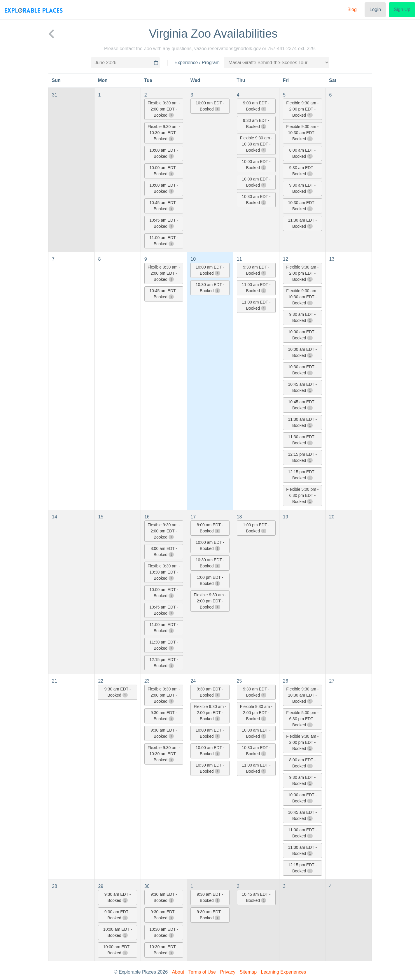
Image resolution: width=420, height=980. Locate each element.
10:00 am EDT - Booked (164, 153)
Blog (352, 9)
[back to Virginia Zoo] (51, 34)
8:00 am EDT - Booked (302, 153)
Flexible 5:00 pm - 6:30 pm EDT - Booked (302, 495)
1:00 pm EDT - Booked (210, 580)
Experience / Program (197, 63)
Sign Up (402, 9)
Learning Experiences (284, 972)
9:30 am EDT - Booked (256, 123)
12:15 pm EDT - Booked (303, 457)
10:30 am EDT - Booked (256, 200)
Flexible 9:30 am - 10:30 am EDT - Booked (164, 133)
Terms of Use (202, 972)
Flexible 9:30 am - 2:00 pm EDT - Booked (164, 109)
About (178, 972)
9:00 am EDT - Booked (256, 106)
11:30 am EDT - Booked (303, 223)
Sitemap (248, 972)
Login (375, 9)
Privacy (228, 972)
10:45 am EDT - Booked (164, 206)
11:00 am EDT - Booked (164, 241)
